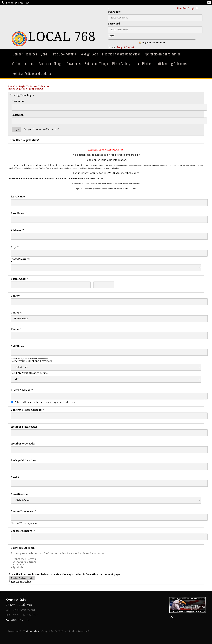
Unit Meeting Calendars (171, 64)
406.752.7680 (22, 3)
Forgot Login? (126, 47)
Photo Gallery (121, 64)
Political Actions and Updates (32, 73)
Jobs (44, 54)
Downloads (74, 64)
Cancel (112, 47)
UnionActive (31, 631)
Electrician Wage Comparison (121, 54)
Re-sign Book (89, 54)
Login (112, 36)
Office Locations (23, 64)
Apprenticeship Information (163, 54)
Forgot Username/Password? (42, 129)
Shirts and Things (96, 64)
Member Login (188, 8)
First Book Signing (64, 54)
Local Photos (143, 64)
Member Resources (25, 54)
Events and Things (50, 64)
